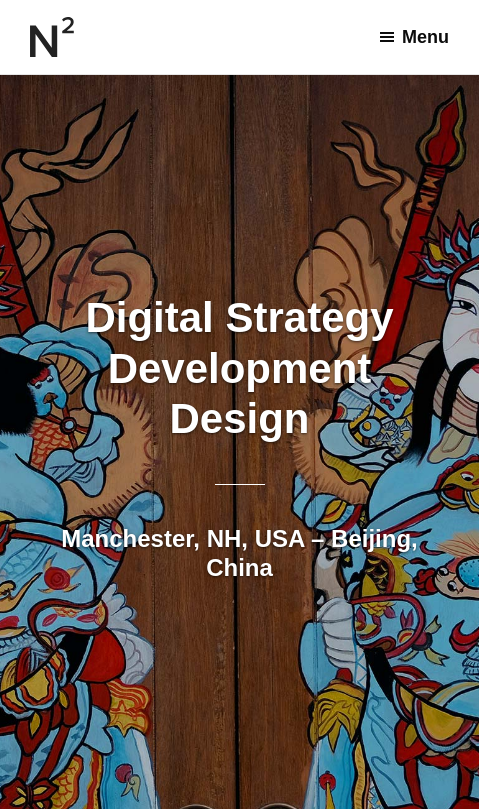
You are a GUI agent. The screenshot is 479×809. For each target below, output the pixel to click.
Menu (425, 37)
